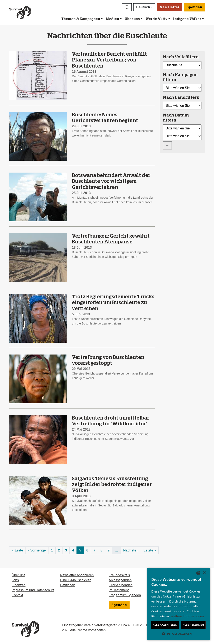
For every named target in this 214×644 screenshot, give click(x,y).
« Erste (17, 550)
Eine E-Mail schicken (76, 580)
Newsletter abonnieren (77, 575)
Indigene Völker (187, 19)
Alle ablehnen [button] (193, 625)
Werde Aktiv (157, 19)
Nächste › (131, 550)
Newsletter (170, 7)
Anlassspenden (120, 580)
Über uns (132, 19)
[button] (127, 7)
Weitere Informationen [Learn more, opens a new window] (187, 616)
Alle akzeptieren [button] (165, 625)
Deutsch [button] (143, 7)
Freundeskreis (119, 575)
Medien (112, 19)
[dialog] (178, 604)
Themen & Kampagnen (81, 19)
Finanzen (19, 585)
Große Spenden (121, 585)
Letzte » (150, 550)
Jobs (15, 580)
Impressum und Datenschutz (33, 590)
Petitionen (68, 585)
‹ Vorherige (37, 550)
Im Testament (119, 590)
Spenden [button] (194, 7)
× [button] (204, 573)
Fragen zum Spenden (125, 595)
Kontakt (17, 595)
